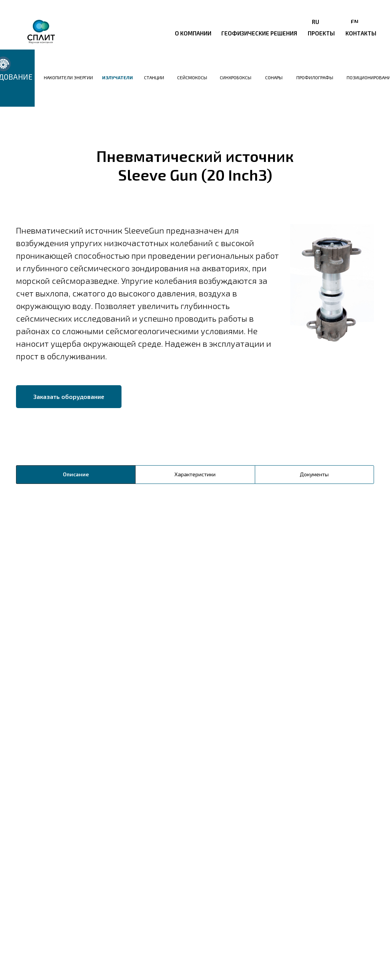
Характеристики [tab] (195, 474)
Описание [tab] (76, 474)
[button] (69, 397)
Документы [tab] (314, 474)
